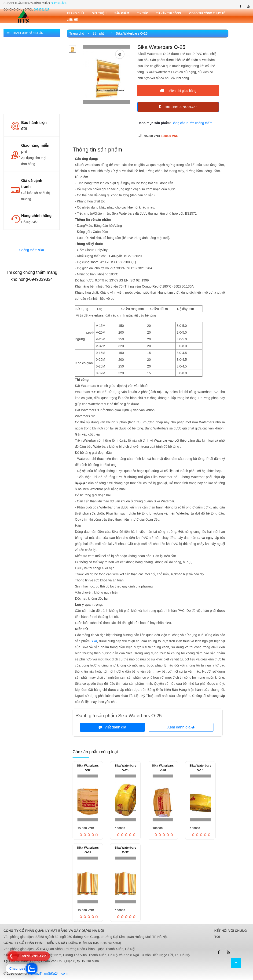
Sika (94, 641)
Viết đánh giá (112, 727)
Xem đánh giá (181, 727)
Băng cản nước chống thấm (192, 123)
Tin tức (143, 13)
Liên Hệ (72, 20)
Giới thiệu (99, 13)
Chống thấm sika (31, 250)
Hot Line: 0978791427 (178, 107)
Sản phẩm (122, 13)
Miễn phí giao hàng (178, 90)
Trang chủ (75, 13)
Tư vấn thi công (169, 13)
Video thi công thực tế (207, 13)
